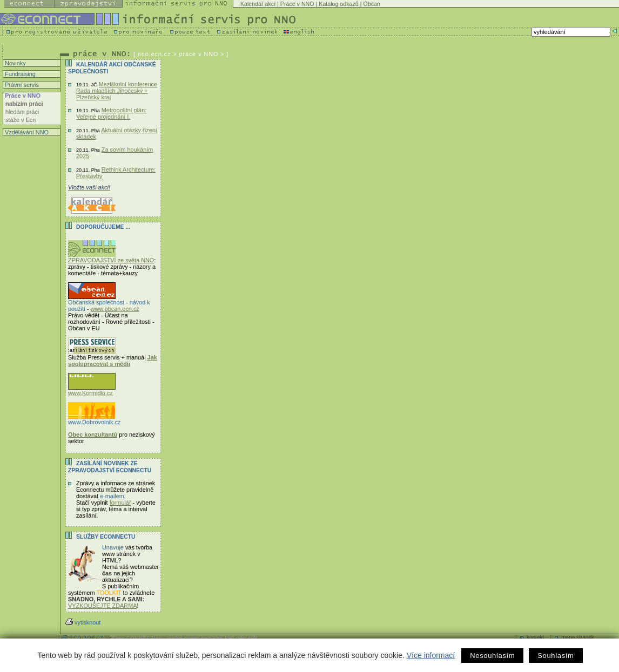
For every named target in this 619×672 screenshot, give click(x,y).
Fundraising (19, 74)
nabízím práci (24, 104)
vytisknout (83, 622)
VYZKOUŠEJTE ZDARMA (103, 606)
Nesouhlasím (492, 656)
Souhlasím (556, 656)
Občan (371, 4)
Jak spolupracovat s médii (113, 361)
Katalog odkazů (338, 4)
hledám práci (22, 112)
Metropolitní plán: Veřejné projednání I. (111, 113)
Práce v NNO (297, 4)
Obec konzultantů (93, 435)
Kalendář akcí (258, 4)
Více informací (431, 655)
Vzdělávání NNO (26, 132)
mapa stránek (578, 637)
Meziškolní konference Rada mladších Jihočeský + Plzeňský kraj (117, 91)
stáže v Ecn (21, 120)
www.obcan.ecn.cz (115, 309)
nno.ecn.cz (154, 54)
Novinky (15, 63)
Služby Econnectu (106, 537)
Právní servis (21, 85)
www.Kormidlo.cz (92, 390)
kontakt (535, 637)
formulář (120, 503)
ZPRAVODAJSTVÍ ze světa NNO (111, 257)
